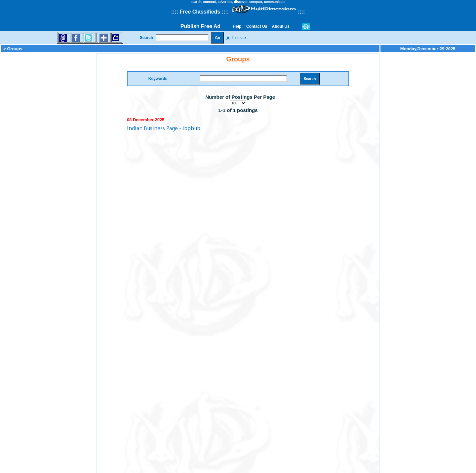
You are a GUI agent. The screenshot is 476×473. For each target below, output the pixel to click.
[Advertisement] (48, 152)
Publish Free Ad (200, 26)
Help (237, 26)
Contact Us (257, 26)
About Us (281, 26)
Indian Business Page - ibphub (164, 129)
